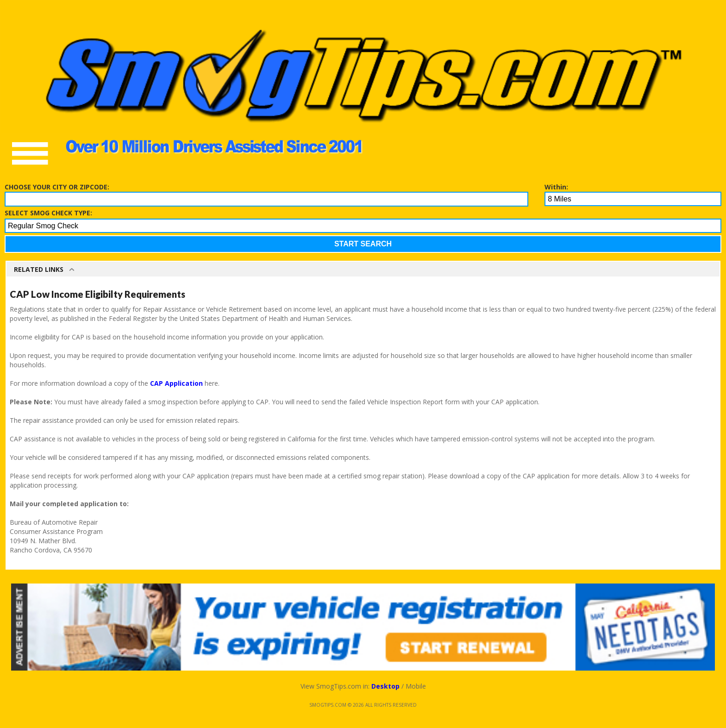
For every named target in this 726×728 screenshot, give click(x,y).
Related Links (39, 269)
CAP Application (176, 383)
